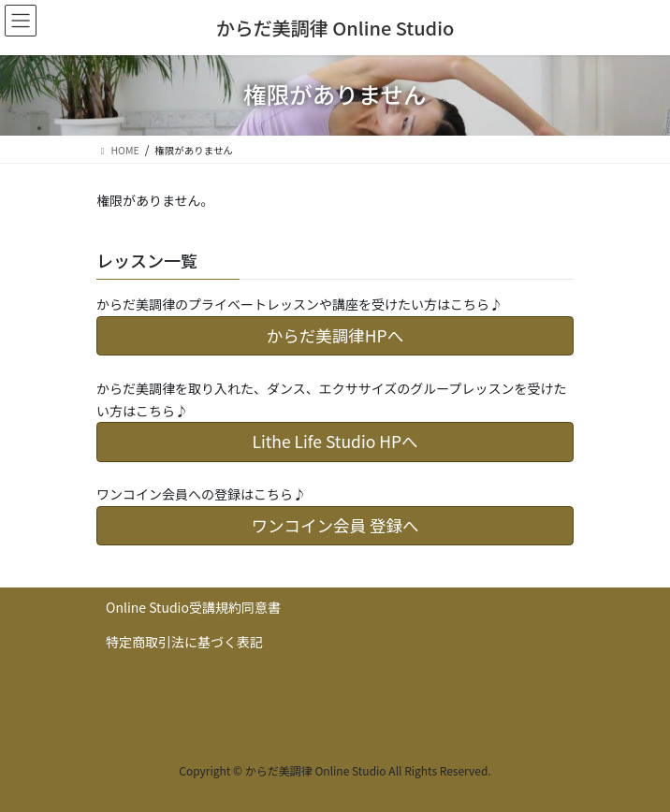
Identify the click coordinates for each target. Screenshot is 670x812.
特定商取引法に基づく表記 (184, 642)
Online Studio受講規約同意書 (193, 607)
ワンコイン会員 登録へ (335, 525)
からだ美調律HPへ (335, 335)
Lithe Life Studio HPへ (335, 441)
